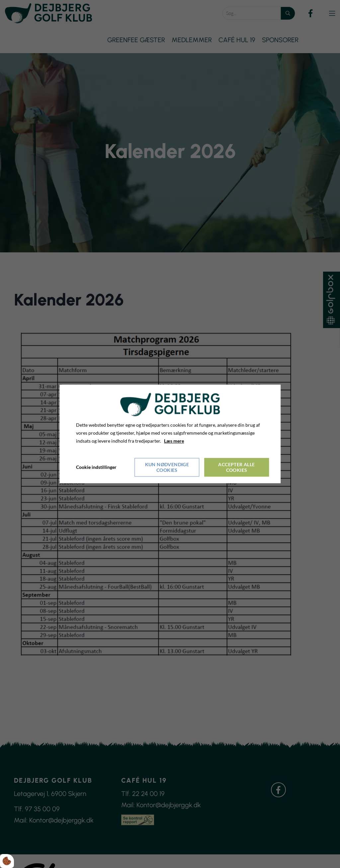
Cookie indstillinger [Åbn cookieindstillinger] (96, 467)
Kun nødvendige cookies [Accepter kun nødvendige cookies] (167, 468)
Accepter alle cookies (236, 468)
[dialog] (170, 434)
